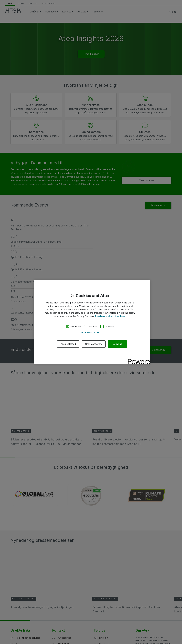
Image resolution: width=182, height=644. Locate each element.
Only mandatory (94, 344)
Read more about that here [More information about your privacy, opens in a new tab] (110, 316)
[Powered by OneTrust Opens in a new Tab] (138, 359)
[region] (92, 322)
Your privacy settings (91, 332)
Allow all (117, 344)
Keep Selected (68, 344)
